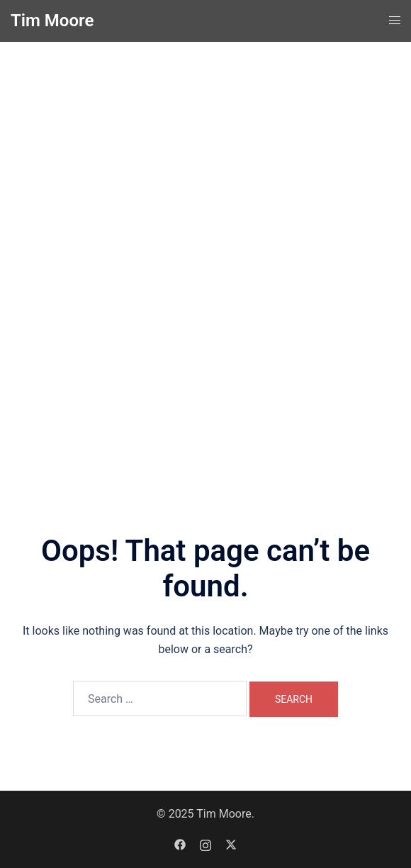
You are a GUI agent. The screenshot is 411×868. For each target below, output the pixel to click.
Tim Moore (52, 21)
